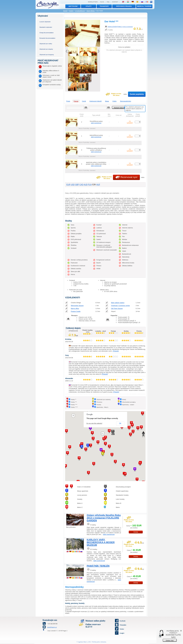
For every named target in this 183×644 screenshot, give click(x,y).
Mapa (107, 101)
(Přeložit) (116, 351)
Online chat (170, 641)
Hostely (99, 405)
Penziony (99, 402)
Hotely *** (74, 402)
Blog (102, 2)
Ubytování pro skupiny (46, 49)
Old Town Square (117, 308)
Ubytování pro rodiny (46, 44)
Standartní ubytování (46, 27)
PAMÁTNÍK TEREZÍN (98, 566)
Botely (124, 399)
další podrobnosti (96, 123)
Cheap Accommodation (47, 33)
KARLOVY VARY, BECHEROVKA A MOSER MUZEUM (101, 542)
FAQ (108, 2)
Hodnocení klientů (95, 101)
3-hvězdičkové (80, 11)
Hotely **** (74, 405)
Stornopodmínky (126, 101)
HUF (98, 185)
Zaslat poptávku (137, 94)
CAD (81, 185)
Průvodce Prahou (124, 6)
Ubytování (73, 6)
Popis (68, 101)
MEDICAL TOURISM (144, 6)
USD (73, 185)
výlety (89, 6)
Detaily (136, 532)
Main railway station (118, 303)
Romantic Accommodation (47, 38)
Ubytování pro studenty (104, 399)
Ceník (84, 101)
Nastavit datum (119, 108)
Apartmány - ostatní (128, 405)
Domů (65, 11)
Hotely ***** (74, 407)
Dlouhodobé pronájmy (129, 402)
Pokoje (76, 101)
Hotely (71, 11)
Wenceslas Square (77, 306)
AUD (86, 185)
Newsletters (93, 2)
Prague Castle (76, 311)
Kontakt (115, 2)
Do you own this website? (94, 423)
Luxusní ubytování (45, 22)
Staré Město (91, 11)
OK (120, 423)
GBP (77, 185)
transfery (104, 6)
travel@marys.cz (52, 627)
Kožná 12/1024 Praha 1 (120, 27)
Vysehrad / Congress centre (120, 306)
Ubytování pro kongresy (47, 55)
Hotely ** (73, 399)
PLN (90, 185)
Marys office (75, 308)
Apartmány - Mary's (102, 407)
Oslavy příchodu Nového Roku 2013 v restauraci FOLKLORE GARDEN (104, 518)
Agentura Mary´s (83, 642)
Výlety (114, 101)
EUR (68, 185)
